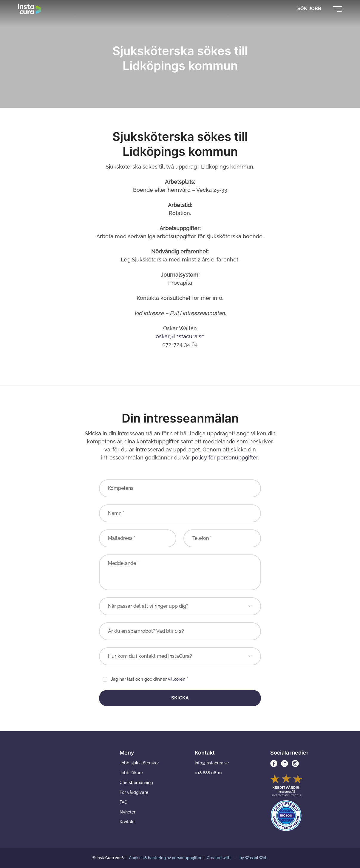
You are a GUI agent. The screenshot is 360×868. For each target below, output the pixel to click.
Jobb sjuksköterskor (139, 763)
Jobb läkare (131, 773)
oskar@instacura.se (180, 336)
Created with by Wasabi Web (237, 858)
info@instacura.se (212, 763)
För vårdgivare (134, 792)
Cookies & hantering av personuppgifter (166, 858)
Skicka (180, 698)
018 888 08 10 (208, 773)
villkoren (177, 679)
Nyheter (128, 812)
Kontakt (127, 822)
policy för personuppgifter (225, 458)
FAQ (123, 802)
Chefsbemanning (136, 783)
